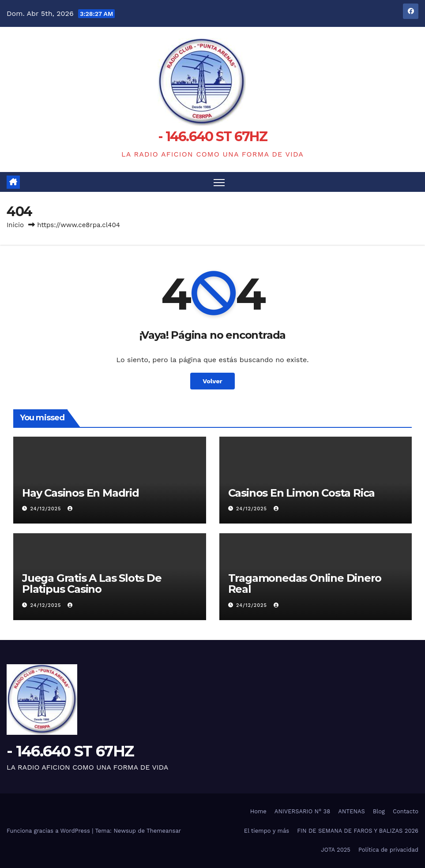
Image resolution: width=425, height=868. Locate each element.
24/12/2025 (47, 509)
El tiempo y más (267, 831)
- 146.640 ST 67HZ (212, 137)
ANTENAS (352, 811)
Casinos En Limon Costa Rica (302, 493)
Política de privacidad (388, 850)
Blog (379, 811)
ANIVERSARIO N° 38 (302, 811)
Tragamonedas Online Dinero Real (305, 584)
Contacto (406, 811)
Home (258, 811)
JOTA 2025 (336, 850)
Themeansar (164, 831)
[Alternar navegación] (219, 182)
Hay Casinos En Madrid (81, 493)
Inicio (15, 225)
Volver (212, 381)
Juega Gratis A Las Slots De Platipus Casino (92, 584)
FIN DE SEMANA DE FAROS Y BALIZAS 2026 (358, 831)
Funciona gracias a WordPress (49, 831)
